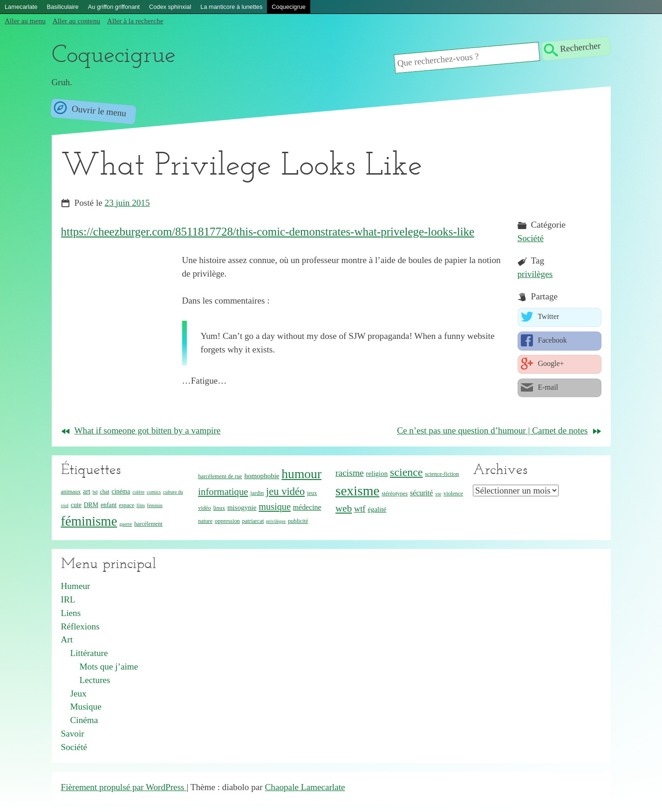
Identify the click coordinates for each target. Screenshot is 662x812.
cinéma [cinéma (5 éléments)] (121, 491)
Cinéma (84, 720)
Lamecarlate (21, 7)
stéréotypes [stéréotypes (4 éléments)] (395, 494)
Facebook (552, 340)
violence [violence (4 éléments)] (453, 494)
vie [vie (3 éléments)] (438, 494)
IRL (68, 599)
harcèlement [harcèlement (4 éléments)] (148, 524)
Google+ (550, 363)
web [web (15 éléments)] (344, 508)
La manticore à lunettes (231, 7)
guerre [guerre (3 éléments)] (126, 524)
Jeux (78, 694)
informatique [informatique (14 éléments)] (223, 491)
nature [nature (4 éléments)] (205, 521)
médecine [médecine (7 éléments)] (307, 507)
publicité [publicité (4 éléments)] (298, 521)
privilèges (535, 274)
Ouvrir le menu (98, 111)
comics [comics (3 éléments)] (154, 492)
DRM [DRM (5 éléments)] (91, 505)
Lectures (95, 680)
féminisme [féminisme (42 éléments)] (89, 521)
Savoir (73, 734)
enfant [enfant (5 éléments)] (109, 505)
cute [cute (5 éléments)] (76, 505)
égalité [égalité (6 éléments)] (377, 509)
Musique (86, 707)
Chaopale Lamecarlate (305, 787)
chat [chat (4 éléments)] (105, 492)
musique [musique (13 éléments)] (275, 507)
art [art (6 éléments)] (87, 491)
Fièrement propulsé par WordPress (124, 787)
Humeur (76, 586)
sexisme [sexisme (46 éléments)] (358, 491)
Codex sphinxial (170, 7)
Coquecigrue (289, 7)
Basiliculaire (62, 7)
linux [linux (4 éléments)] (219, 508)
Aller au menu (25, 21)
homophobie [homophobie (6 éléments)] (262, 476)
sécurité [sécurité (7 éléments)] (421, 493)
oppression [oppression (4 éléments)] (227, 521)
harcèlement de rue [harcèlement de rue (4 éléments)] (220, 476)
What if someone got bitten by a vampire (148, 430)
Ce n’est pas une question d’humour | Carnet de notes (492, 430)
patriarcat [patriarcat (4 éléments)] (253, 521)
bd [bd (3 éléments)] (95, 492)
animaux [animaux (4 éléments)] (71, 492)
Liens (71, 613)
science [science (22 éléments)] (406, 472)
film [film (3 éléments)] (141, 505)
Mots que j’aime (109, 667)
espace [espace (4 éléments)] (126, 505)
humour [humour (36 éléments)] (301, 474)
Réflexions (80, 626)
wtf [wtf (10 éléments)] (360, 509)
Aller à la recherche (135, 21)
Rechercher (581, 47)
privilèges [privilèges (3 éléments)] (276, 521)
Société (531, 238)
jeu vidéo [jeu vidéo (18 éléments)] (285, 491)
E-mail (547, 387)
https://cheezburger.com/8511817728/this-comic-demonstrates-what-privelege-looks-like (268, 232)
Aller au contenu (76, 21)
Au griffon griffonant (114, 7)
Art (67, 639)
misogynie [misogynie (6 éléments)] (242, 507)
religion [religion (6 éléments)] (377, 474)
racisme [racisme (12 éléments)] (350, 473)
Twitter (548, 317)
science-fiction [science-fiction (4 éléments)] (442, 474)
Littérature (89, 653)
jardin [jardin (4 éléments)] (257, 493)
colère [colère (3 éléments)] (138, 492)
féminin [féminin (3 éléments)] (155, 505)
